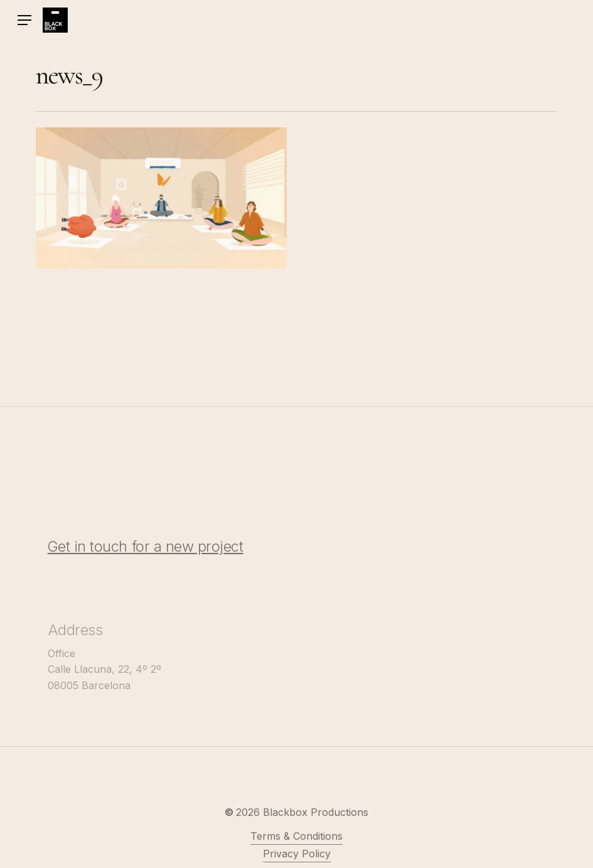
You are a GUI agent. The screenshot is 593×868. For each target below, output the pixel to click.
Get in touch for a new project (146, 560)
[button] (24, 20)
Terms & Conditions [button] (296, 849)
